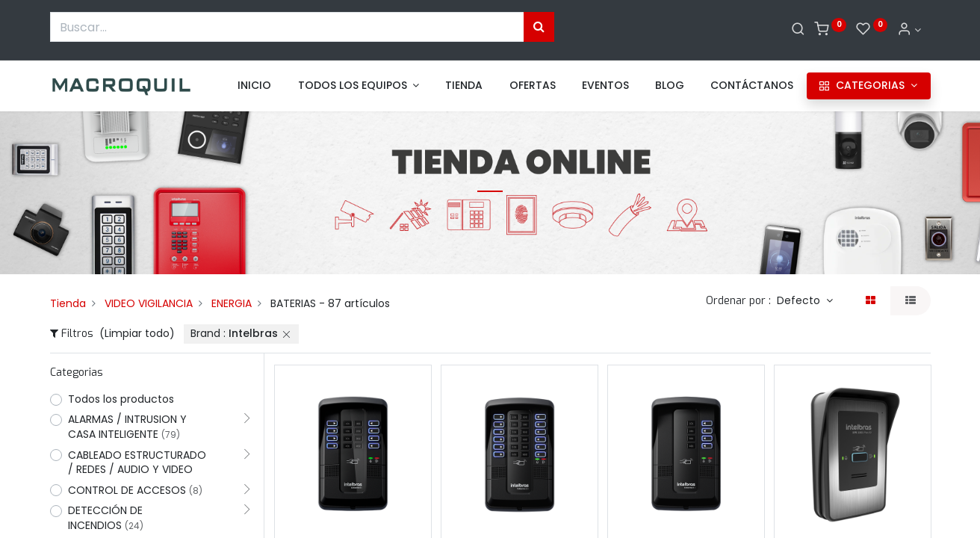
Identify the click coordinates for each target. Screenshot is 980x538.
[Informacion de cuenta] (909, 30)
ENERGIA (232, 303)
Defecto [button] (800, 300)
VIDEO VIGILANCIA (149, 303)
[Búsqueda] (539, 27)
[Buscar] (798, 30)
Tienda (68, 303)
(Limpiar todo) (137, 333)
